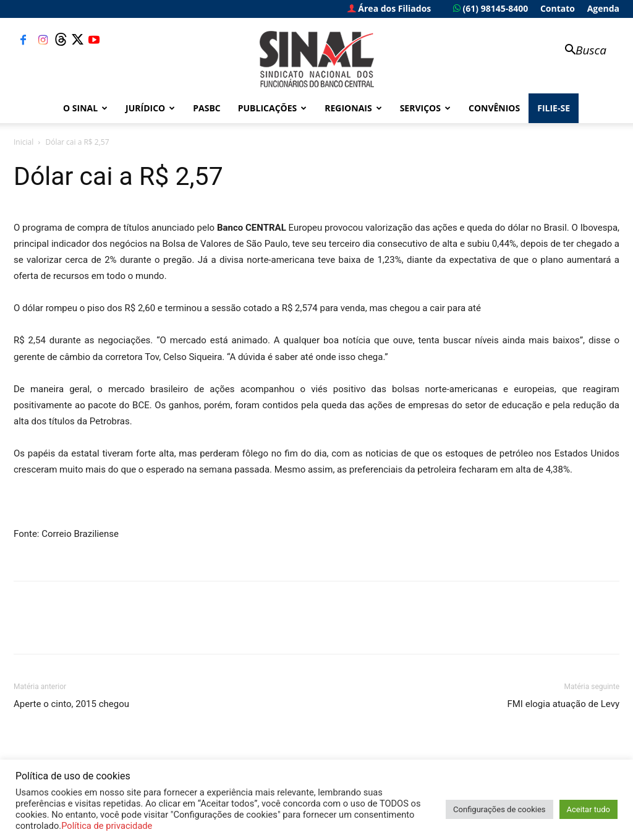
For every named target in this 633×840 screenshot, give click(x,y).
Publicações (273, 108)
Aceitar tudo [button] (588, 809)
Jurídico (150, 108)
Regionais (353, 108)
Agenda (603, 8)
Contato (558, 8)
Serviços (425, 108)
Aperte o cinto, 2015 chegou (71, 704)
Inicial (23, 142)
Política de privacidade (107, 826)
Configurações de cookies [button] (499, 809)
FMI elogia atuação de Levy (563, 704)
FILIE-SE (554, 108)
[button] (580, 51)
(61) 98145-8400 (491, 8)
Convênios (494, 108)
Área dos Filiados (389, 8)
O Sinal (85, 108)
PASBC (207, 108)
